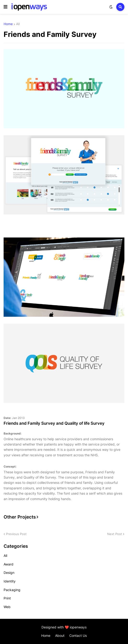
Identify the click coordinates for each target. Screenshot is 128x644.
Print (7, 598)
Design (9, 573)
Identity (10, 581)
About (60, 636)
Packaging (12, 590)
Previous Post (16, 534)
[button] (6, 7)
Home (8, 24)
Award (9, 564)
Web (7, 607)
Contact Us (78, 636)
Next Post (115, 534)
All (18, 24)
